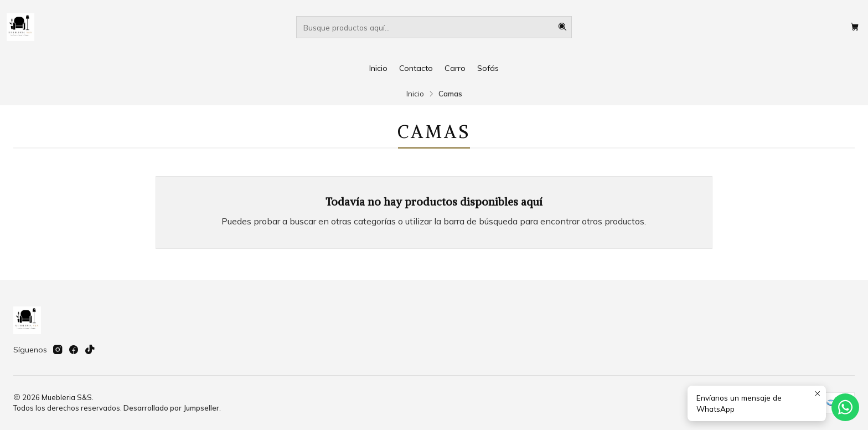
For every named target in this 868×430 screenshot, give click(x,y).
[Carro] (855, 27)
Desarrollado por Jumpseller (171, 408)
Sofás (488, 68)
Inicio (378, 68)
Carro (455, 68)
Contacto (416, 68)
